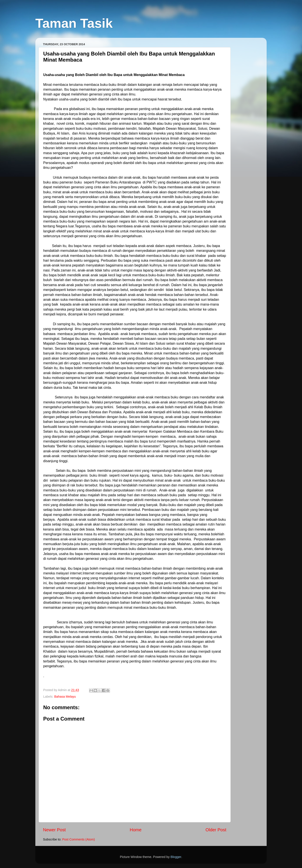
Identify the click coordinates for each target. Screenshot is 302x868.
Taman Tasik (74, 23)
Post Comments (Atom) (79, 839)
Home (136, 830)
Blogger (176, 857)
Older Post (216, 830)
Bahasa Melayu (65, 697)
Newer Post (54, 830)
